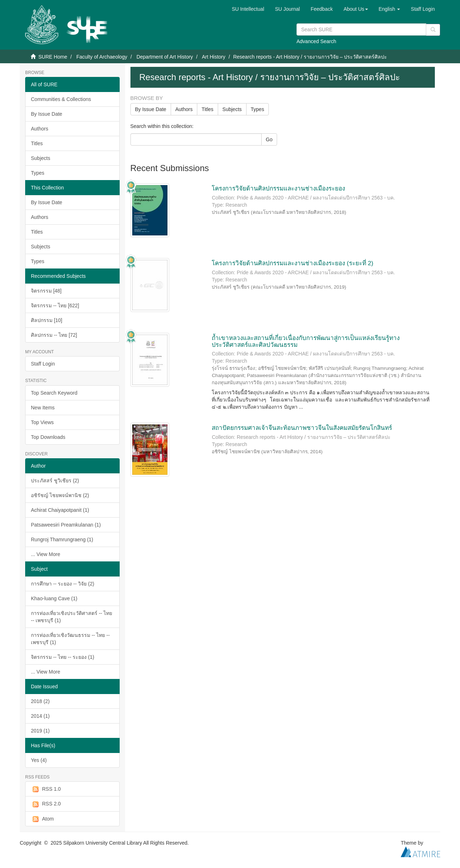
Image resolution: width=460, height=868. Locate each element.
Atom (42, 819)
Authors (40, 129)
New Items (43, 408)
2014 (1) (40, 716)
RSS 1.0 (46, 789)
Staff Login (43, 364)
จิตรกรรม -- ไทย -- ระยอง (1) (63, 657)
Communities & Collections (61, 99)
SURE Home (53, 57)
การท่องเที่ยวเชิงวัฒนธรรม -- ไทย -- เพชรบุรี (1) (70, 639)
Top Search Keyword (54, 393)
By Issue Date (47, 114)
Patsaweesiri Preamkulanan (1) (66, 525)
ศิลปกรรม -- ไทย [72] (54, 335)
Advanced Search (316, 41)
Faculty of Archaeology (102, 57)
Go (269, 139)
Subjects (41, 158)
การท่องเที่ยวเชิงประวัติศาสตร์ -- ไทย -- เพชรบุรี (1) (72, 617)
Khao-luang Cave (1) (54, 598)
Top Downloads (48, 437)
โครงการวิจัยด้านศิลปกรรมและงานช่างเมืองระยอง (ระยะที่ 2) (292, 263)
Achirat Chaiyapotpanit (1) (60, 510)
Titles (37, 143)
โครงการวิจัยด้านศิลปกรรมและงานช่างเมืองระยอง (278, 189)
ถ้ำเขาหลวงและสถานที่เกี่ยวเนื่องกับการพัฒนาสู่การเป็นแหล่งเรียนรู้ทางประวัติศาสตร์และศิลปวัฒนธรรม (306, 341)
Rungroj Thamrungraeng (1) (62, 539)
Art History (214, 57)
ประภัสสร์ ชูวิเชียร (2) (55, 481)
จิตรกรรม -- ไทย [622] (55, 306)
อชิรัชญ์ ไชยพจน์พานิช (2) (60, 495)
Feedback (321, 9)
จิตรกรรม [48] (46, 291)
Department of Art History (165, 57)
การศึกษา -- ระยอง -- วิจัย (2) (63, 584)
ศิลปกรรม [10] (47, 320)
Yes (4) (39, 760)
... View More (45, 554)
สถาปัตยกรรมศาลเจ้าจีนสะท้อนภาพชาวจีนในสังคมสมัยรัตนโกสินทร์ (302, 428)
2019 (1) (40, 731)
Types (38, 173)
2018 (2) (40, 701)
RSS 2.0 (46, 804)
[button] (356, 9)
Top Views (42, 422)
